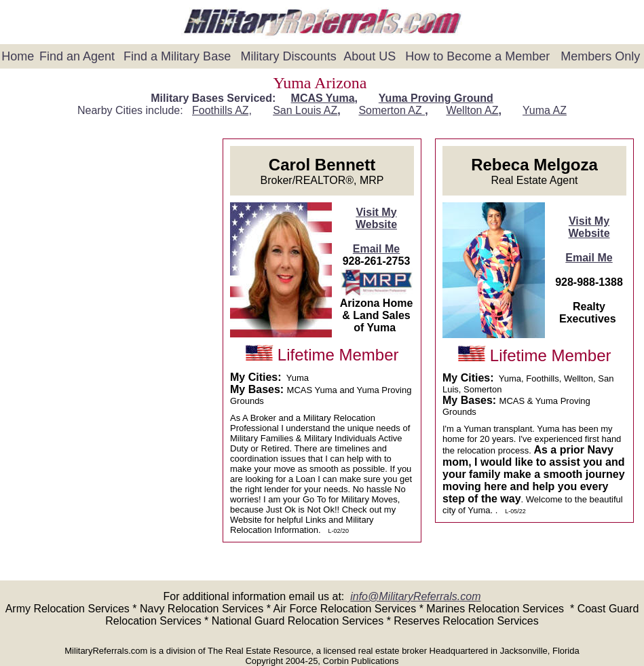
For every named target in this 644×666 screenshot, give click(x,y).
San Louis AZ (305, 110)
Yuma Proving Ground (436, 98)
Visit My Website (376, 218)
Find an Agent (77, 56)
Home (18, 56)
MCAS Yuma (323, 98)
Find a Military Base (177, 56)
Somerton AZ (392, 110)
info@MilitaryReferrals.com (415, 596)
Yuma (545, 110)
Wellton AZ (472, 110)
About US (370, 56)
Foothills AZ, (222, 110)
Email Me (376, 249)
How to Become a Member (477, 56)
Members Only (600, 56)
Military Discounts (289, 56)
